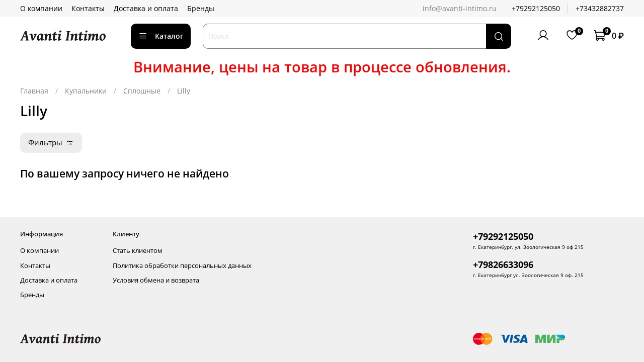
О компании (41, 8)
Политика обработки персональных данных (182, 266)
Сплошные (142, 91)
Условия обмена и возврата (156, 280)
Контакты (88, 8)
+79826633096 (503, 264)
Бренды (201, 8)
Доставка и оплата (146, 8)
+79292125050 (536, 8)
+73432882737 (600, 8)
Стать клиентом (138, 251)
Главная (34, 91)
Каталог (161, 36)
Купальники (86, 91)
